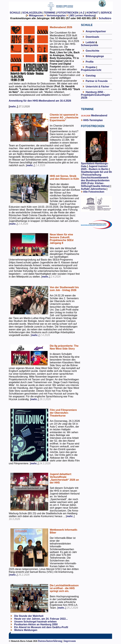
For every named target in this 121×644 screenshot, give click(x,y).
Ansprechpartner (96, 31)
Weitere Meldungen (26, 630)
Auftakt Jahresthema (93, 189)
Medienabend (99, 115)
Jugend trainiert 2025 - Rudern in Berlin (95, 168)
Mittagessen (36, 15)
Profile (90, 62)
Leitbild (90, 42)
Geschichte (92, 51)
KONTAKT (93, 13)
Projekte (91, 67)
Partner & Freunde (97, 81)
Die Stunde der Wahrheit (29, 616)
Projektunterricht (91, 70)
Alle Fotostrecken (94, 192)
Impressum (70, 641)
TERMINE (50, 13)
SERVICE (106, 13)
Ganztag (91, 76)
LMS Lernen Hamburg (82, 15)
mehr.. (13, 107)
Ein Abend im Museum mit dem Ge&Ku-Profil (41, 627)
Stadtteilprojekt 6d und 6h (96, 172)
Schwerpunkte (90, 45)
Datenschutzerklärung (50, 641)
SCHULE (15, 13)
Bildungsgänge (95, 56)
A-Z (82, 13)
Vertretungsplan (56, 15)
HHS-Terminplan (93, 120)
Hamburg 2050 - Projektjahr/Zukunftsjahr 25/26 (96, 95)
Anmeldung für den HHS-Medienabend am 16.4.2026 (40, 101)
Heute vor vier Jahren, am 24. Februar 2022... (41, 619)
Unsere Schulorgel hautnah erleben (35, 622)
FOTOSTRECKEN (68, 13)
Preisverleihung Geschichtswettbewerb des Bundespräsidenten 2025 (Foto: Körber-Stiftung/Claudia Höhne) (95, 180)
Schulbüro (105, 18)
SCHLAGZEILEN (32, 13)
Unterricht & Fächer (97, 87)
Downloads (92, 37)
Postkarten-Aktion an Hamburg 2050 (36, 624)
